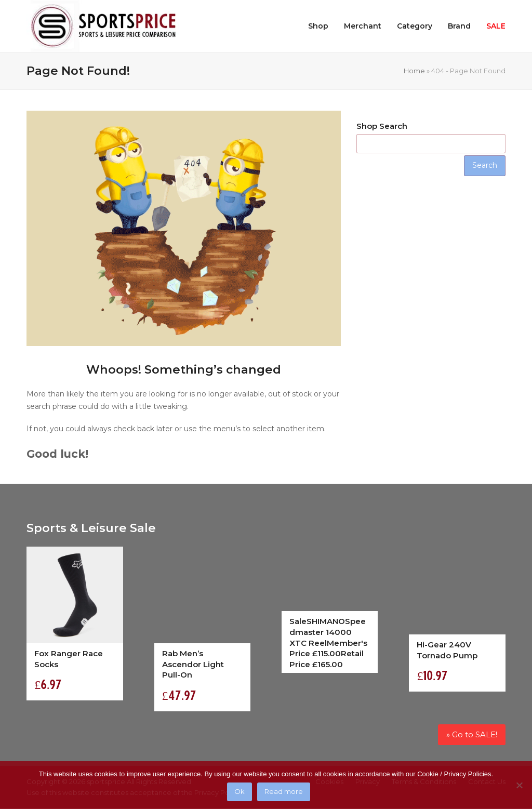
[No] (519, 785)
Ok (240, 792)
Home (414, 71)
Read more (284, 792)
